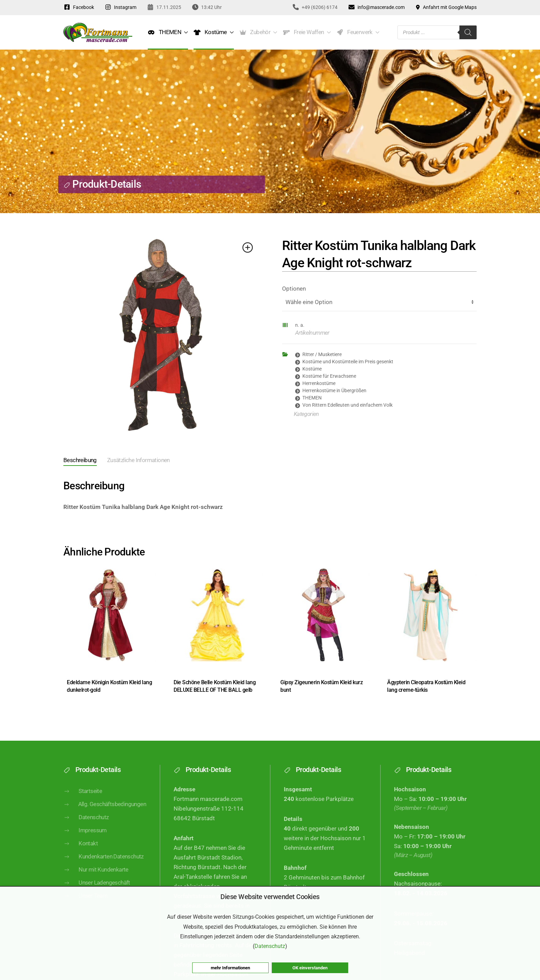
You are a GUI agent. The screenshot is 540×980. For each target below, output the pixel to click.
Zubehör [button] (258, 32)
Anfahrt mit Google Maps (446, 7)
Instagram (120, 7)
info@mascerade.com (376, 7)
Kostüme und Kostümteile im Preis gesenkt (348, 362)
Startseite (83, 802)
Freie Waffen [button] (307, 32)
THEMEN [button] (168, 32)
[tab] (75, 461)
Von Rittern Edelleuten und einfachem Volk (347, 405)
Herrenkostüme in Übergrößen (334, 390)
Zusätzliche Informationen (138, 460)
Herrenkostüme (319, 383)
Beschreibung (80, 460)
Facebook (79, 7)
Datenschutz (86, 828)
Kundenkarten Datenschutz (103, 868)
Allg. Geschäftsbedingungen (105, 815)
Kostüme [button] (214, 32)
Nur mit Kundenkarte (96, 881)
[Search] (468, 32)
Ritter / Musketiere (322, 354)
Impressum (85, 842)
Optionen (294, 289)
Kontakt (81, 855)
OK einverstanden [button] (310, 968)
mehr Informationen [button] (230, 968)
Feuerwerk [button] (358, 32)
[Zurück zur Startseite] (98, 32)
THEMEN (312, 398)
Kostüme (312, 369)
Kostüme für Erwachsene (329, 376)
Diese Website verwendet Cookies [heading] (270, 897)
